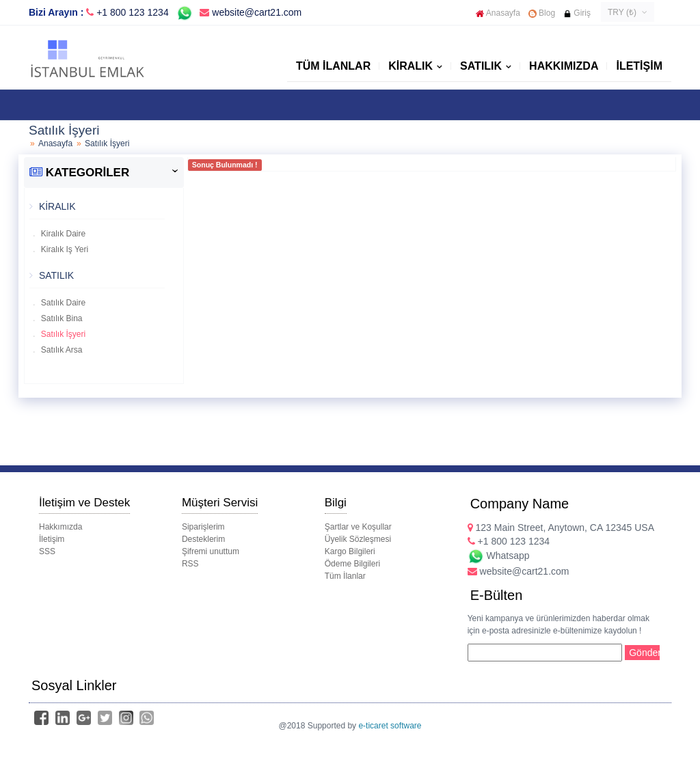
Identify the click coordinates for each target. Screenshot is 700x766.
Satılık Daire (63, 303)
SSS (47, 551)
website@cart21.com (251, 12)
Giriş (577, 13)
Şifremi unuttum (211, 551)
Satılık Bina (61, 318)
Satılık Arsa (61, 350)
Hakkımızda (564, 66)
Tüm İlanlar (333, 66)
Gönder (644, 653)
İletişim (639, 66)
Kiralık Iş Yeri (64, 249)
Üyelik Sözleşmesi (358, 539)
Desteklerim (203, 539)
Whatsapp (499, 556)
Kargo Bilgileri (350, 551)
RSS (190, 564)
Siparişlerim (203, 527)
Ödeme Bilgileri (352, 564)
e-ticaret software (390, 726)
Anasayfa (498, 13)
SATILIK (481, 66)
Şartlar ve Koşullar (358, 527)
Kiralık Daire (63, 234)
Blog (542, 13)
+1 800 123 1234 (133, 12)
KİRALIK (410, 66)
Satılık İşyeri (63, 334)
